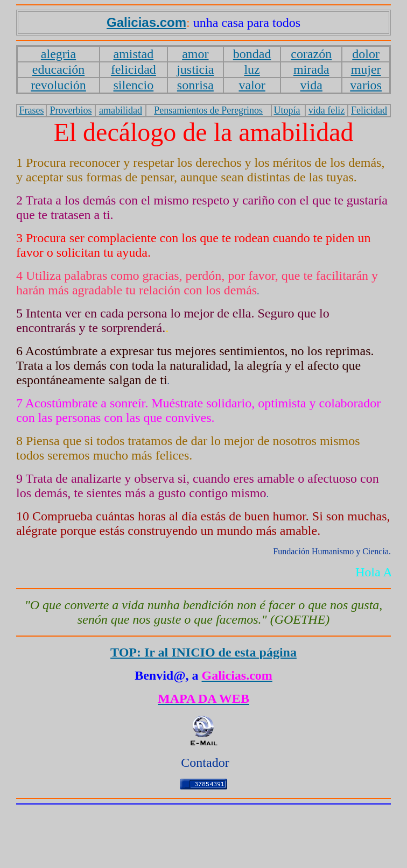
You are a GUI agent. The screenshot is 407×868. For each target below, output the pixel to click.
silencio (134, 85)
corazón (311, 54)
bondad (252, 54)
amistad (134, 54)
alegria (58, 54)
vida (311, 85)
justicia (195, 69)
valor (252, 85)
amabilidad (121, 110)
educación (58, 69)
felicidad (134, 69)
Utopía (287, 110)
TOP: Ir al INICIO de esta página (203, 652)
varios (366, 85)
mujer (366, 69)
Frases (31, 110)
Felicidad (369, 110)
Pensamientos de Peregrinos (208, 110)
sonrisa (195, 85)
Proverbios (71, 110)
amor (195, 54)
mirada (311, 69)
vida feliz (327, 110)
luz (252, 69)
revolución (58, 85)
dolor (366, 54)
